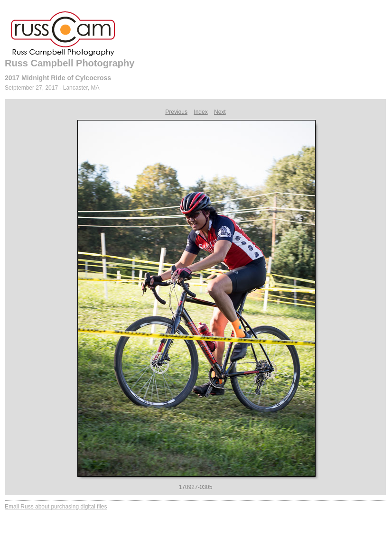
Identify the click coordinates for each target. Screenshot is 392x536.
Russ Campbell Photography (70, 63)
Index (201, 112)
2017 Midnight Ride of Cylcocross (58, 78)
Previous (176, 112)
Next (220, 112)
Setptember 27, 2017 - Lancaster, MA (52, 88)
